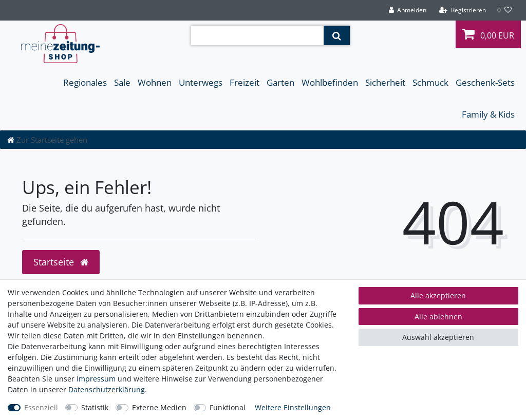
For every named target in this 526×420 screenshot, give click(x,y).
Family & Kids (488, 114)
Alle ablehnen (438, 317)
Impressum (96, 379)
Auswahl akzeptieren (438, 337)
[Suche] (337, 35)
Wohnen (155, 82)
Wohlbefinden (330, 82)
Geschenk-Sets (485, 82)
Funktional (228, 407)
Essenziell (41, 407)
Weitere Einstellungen (293, 407)
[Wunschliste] (504, 10)
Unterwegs (201, 82)
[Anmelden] (407, 10)
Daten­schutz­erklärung (107, 389)
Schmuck (430, 82)
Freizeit (245, 82)
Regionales (85, 82)
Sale (122, 82)
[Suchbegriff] (257, 35)
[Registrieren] (463, 10)
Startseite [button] (61, 262)
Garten (280, 82)
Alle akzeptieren (438, 295)
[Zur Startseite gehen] (47, 140)
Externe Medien (159, 407)
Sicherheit (385, 82)
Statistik (95, 407)
